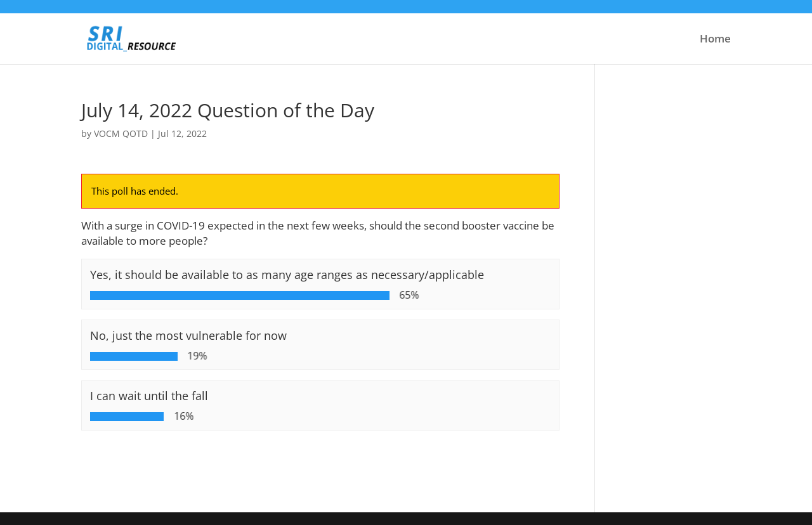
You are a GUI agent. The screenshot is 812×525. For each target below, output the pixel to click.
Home (715, 40)
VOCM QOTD (121, 133)
